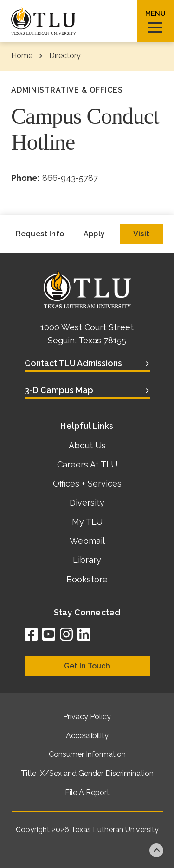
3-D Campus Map (59, 390)
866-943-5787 (70, 178)
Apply (94, 234)
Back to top (156, 850)
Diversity (87, 503)
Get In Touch (87, 666)
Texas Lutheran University (115, 830)
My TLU (87, 522)
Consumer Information (87, 754)
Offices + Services (87, 484)
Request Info (40, 234)
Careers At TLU (87, 464)
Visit (141, 234)
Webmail (87, 541)
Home (22, 56)
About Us (87, 445)
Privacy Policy (87, 717)
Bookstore (87, 579)
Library (87, 560)
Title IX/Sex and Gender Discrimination (87, 773)
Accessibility (87, 736)
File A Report (87, 792)
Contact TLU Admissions (73, 363)
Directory (65, 56)
